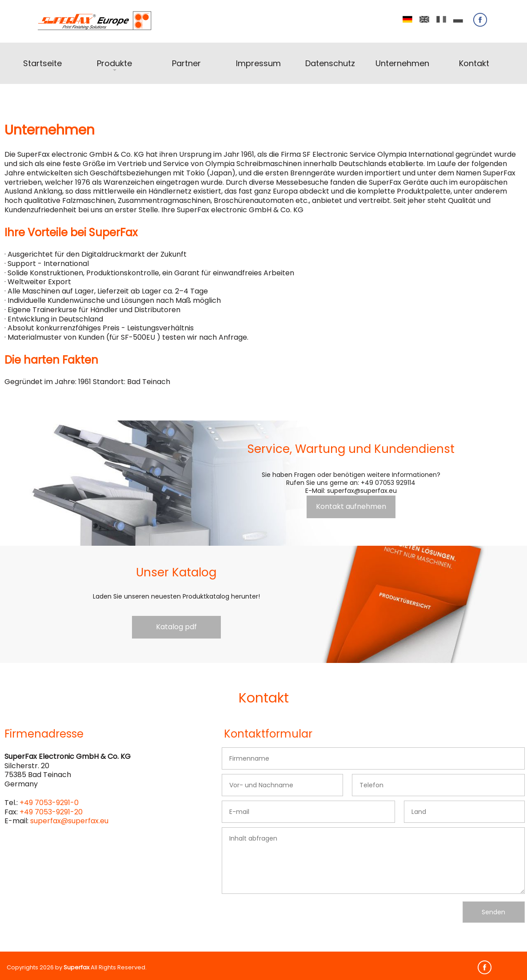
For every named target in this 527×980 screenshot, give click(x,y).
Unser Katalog (176, 572)
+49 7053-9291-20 (51, 812)
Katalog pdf (176, 627)
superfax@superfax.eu (69, 821)
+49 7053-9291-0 (49, 803)
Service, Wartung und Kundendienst (351, 449)
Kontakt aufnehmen (351, 506)
